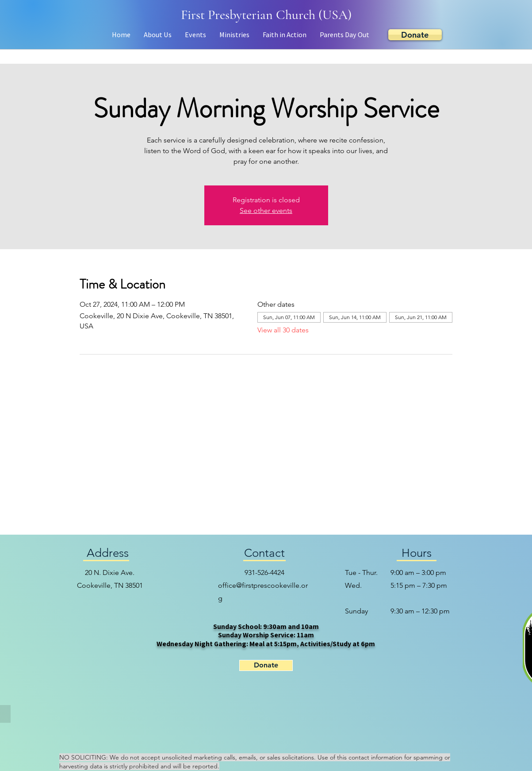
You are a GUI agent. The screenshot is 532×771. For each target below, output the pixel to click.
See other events (266, 210)
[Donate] (415, 35)
